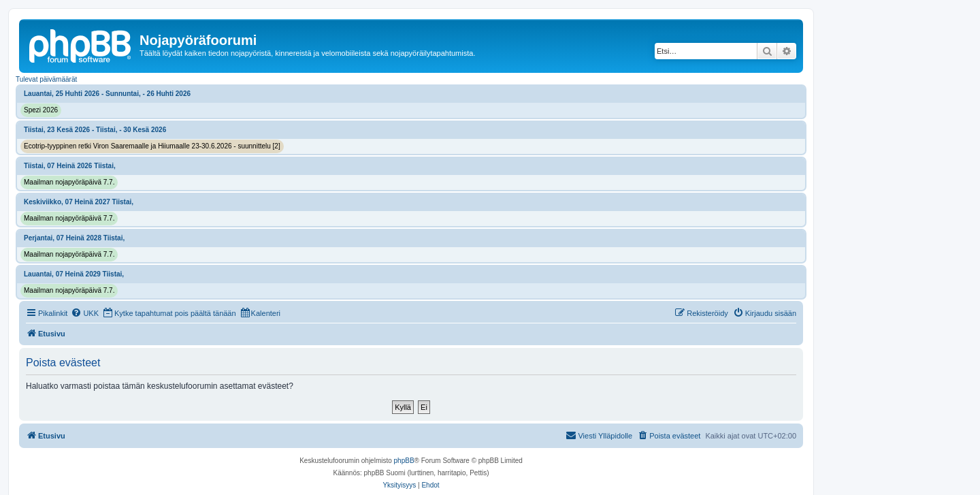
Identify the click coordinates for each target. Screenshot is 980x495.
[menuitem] (85, 313)
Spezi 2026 (41, 110)
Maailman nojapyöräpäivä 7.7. (69, 182)
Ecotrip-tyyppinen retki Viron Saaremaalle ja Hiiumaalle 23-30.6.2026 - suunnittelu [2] (152, 146)
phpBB (404, 461)
